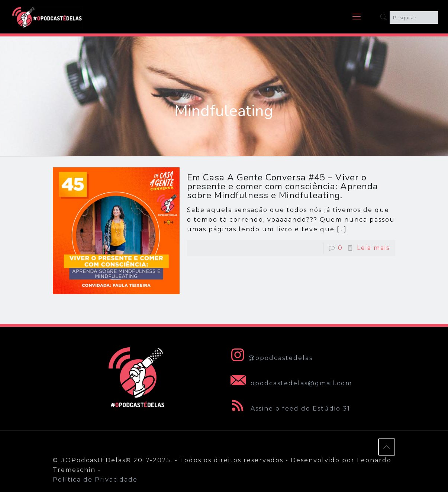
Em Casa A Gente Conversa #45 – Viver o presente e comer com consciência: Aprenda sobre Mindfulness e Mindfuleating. (283, 186)
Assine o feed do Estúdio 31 (289, 409)
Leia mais (373, 248)
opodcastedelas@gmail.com (290, 383)
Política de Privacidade (95, 480)
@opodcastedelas (270, 358)
